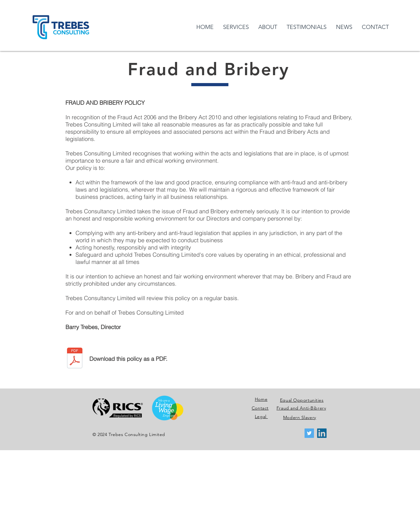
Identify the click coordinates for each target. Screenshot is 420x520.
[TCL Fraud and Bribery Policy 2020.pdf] (75, 359)
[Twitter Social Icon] (309, 433)
